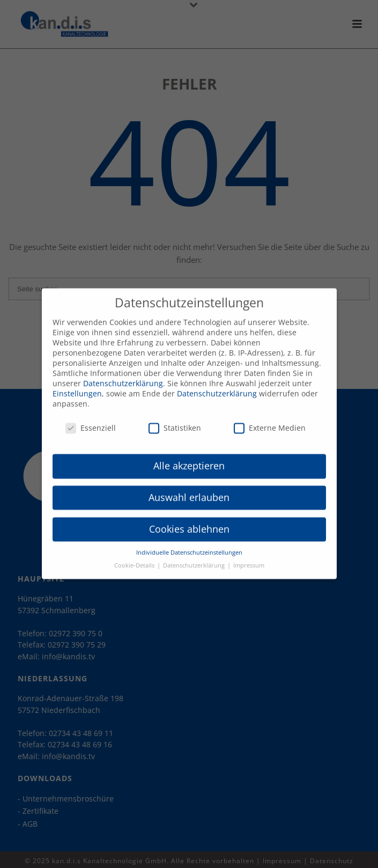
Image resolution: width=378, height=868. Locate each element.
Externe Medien (270, 420)
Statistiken (175, 420)
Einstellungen (77, 385)
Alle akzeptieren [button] (189, 458)
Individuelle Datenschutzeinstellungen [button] (189, 545)
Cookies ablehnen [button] (189, 521)
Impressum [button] (249, 557)
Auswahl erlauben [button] (189, 489)
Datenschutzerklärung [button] (195, 557)
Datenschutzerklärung (123, 375)
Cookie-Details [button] (135, 557)
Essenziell (91, 420)
